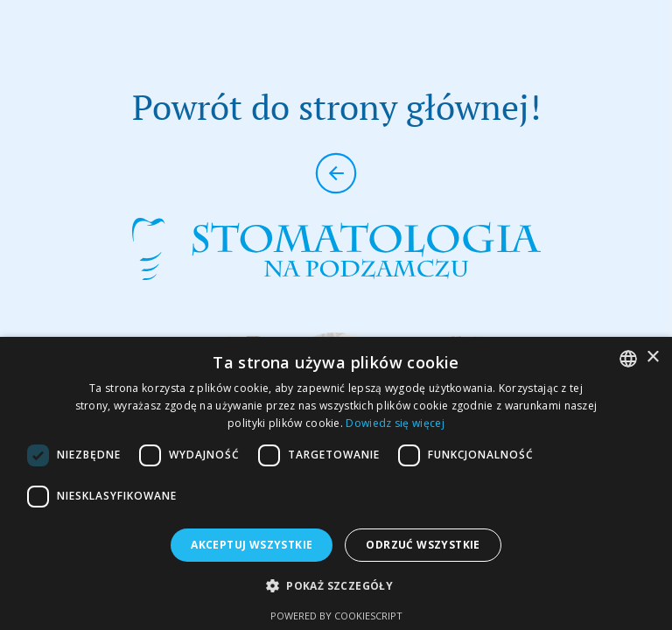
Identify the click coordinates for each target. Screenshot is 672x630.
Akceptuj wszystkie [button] (252, 545)
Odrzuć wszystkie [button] (423, 545)
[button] (336, 586)
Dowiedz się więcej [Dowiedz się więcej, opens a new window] (395, 423)
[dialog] (336, 483)
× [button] (652, 357)
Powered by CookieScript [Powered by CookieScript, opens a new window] (336, 616)
